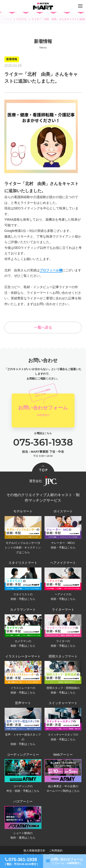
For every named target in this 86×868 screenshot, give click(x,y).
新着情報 (22, 19)
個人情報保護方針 (34, 851)
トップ (8, 19)
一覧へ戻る (43, 327)
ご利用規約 (56, 851)
